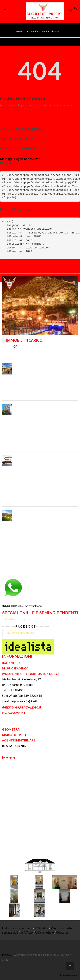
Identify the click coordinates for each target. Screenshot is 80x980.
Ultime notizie (45, 932)
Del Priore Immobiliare (21, 633)
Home (20, 31)
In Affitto (27, 932)
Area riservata (69, 975)
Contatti (62, 932)
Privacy (7, 955)
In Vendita (33, 31)
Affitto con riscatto (17, 619)
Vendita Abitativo (51, 31)
